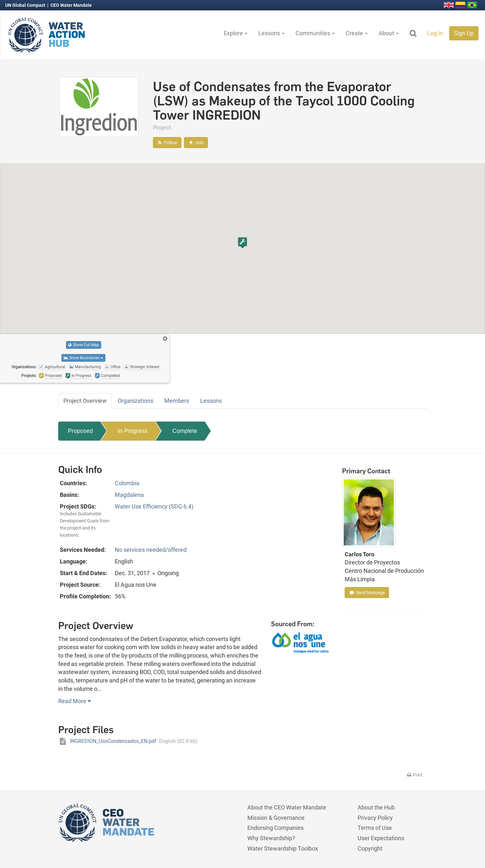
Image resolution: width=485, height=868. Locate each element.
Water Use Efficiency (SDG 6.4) (154, 506)
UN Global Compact (26, 5)
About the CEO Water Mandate (287, 807)
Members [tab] (177, 401)
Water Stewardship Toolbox (283, 848)
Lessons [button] (271, 33)
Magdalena (129, 495)
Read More (75, 701)
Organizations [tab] (135, 401)
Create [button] (357, 33)
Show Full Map (84, 345)
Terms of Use (375, 828)
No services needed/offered (151, 550)
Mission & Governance (276, 818)
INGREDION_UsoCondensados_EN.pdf (128, 741)
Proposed (80, 431)
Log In (435, 33)
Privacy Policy (375, 818)
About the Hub (376, 807)
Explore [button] (236, 33)
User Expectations (381, 838)
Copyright (370, 848)
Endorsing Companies (275, 828)
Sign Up (464, 33)
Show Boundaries (83, 358)
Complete (185, 431)
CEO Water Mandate (71, 5)
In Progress (133, 431)
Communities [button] (315, 33)
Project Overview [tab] (85, 401)
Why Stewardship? (271, 838)
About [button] (389, 33)
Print (414, 775)
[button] (242, 243)
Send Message (367, 593)
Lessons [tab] (211, 401)
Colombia (127, 483)
